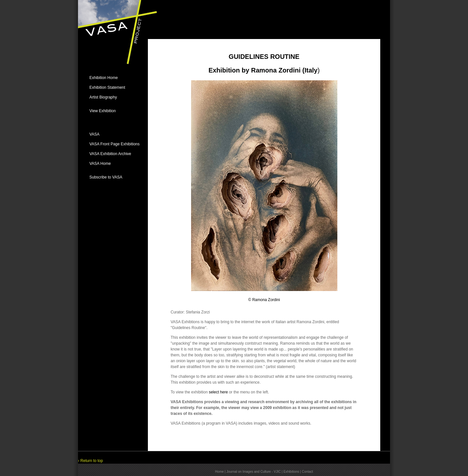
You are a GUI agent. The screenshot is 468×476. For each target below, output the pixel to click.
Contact (307, 472)
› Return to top (91, 461)
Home (220, 472)
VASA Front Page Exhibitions (115, 144)
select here (218, 392)
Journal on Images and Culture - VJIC (254, 472)
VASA (94, 134)
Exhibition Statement (107, 87)
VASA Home (100, 164)
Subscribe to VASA (106, 177)
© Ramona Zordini (264, 191)
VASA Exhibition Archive (110, 154)
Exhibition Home (104, 78)
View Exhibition (103, 111)
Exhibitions (291, 472)
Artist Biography (103, 97)
